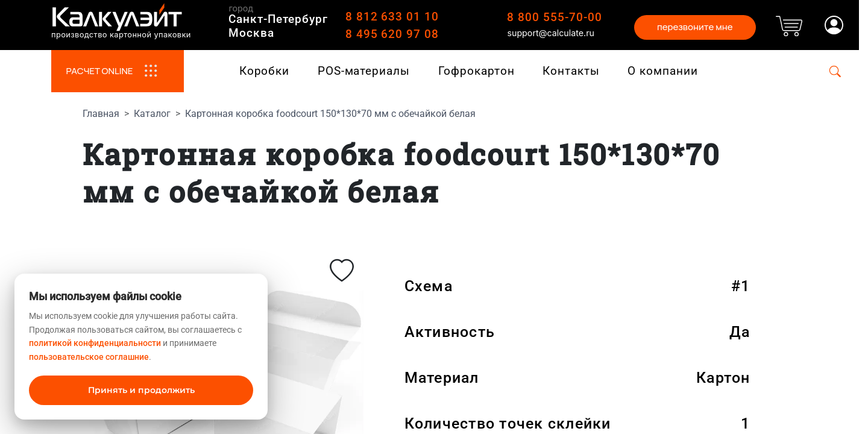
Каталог (152, 114)
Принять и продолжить (141, 390)
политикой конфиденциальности (95, 343)
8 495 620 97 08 (392, 34)
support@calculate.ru (551, 33)
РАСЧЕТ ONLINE (117, 71)
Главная (101, 114)
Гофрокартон (476, 71)
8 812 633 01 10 (392, 17)
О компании (663, 71)
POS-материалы (364, 71)
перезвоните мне (695, 27)
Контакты (571, 71)
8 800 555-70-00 (554, 17)
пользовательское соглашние (89, 357)
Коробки (265, 71)
